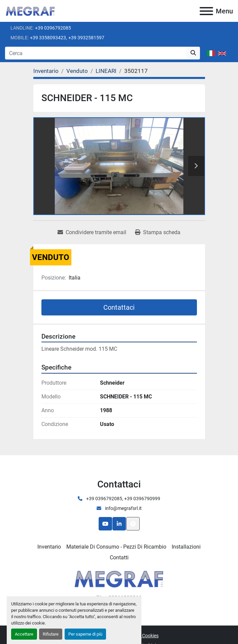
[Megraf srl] (119, 578)
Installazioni (186, 547)
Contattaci (119, 307)
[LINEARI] (106, 71)
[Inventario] (46, 71)
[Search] (96, 53)
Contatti (119, 557)
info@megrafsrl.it (123, 508)
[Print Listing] (158, 232)
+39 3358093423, (48, 38)
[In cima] (133, 524)
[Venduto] (77, 71)
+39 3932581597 (86, 38)
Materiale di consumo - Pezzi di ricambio (116, 547)
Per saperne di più (85, 634)
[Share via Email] (92, 232)
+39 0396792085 (53, 28)
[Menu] (206, 11)
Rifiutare (51, 634)
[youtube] (105, 524)
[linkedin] (119, 524)
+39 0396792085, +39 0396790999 (123, 499)
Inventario (49, 547)
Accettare (24, 634)
